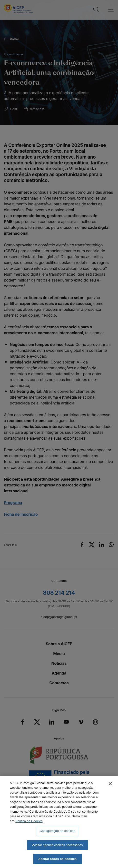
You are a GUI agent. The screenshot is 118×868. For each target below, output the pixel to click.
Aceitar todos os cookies (57, 859)
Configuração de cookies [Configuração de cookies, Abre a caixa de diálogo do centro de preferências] (57, 831)
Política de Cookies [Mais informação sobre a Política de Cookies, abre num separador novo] (29, 821)
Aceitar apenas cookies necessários (57, 845)
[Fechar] (110, 784)
